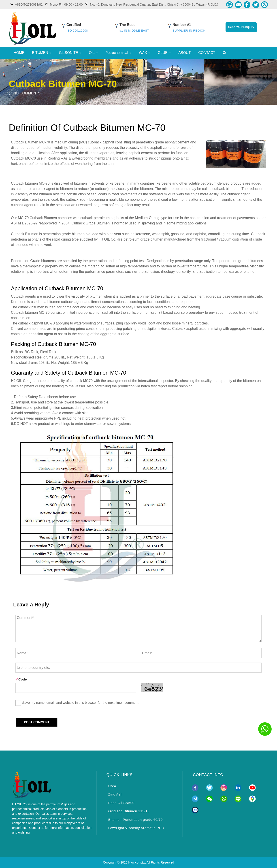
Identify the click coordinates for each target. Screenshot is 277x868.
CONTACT (207, 53)
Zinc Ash (115, 794)
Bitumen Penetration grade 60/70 (135, 820)
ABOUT (184, 53)
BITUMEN (42, 53)
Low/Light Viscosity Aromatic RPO (136, 828)
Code (21, 679)
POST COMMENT (37, 722)
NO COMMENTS (25, 93)
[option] (138, 81)
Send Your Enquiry (241, 27)
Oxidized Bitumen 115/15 (129, 811)
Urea (112, 786)
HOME (19, 53)
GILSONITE (70, 53)
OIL (93, 53)
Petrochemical (118, 53)
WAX (145, 53)
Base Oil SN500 (121, 803)
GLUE (164, 53)
